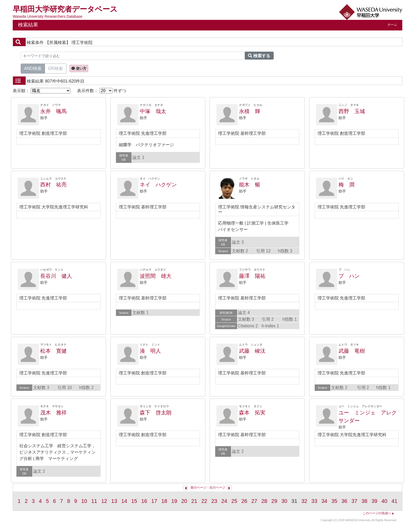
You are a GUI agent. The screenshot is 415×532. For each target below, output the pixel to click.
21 (194, 501)
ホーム (392, 25)
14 (124, 501)
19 (174, 501)
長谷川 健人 (56, 276)
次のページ (217, 488)
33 (314, 501)
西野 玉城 (352, 111)
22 (204, 501)
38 (364, 501)
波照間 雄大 (156, 276)
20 (184, 501)
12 (104, 501)
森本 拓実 (252, 413)
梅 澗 (346, 185)
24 (224, 501)
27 (254, 501)
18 (164, 501)
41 (394, 501)
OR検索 (56, 68)
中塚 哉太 (153, 111)
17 (154, 501)
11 (94, 501)
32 (304, 501)
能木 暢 (250, 185)
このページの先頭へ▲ (378, 513)
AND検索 (33, 68)
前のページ (199, 488)
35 (334, 501)
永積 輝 (250, 111)
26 (244, 501)
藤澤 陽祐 (252, 276)
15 (134, 501)
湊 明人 (150, 351)
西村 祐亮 (53, 185)
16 (144, 501)
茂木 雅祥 (53, 413)
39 (374, 501)
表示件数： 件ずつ (102, 91)
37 (354, 501)
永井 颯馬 (53, 111)
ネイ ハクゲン (158, 185)
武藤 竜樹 (352, 351)
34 (324, 501)
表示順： (42, 91)
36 (344, 501)
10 (84, 501)
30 (284, 501)
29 (274, 501)
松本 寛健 (53, 351)
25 (234, 501)
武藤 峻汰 (252, 351)
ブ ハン (349, 276)
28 (264, 501)
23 (214, 501)
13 (114, 501)
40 (384, 501)
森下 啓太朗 (156, 413)
